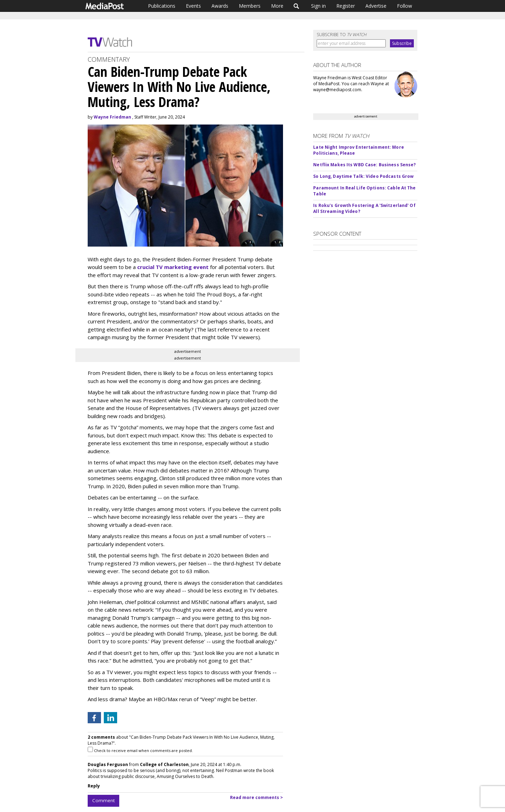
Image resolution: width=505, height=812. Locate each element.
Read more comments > (257, 797)
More (277, 6)
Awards (220, 6)
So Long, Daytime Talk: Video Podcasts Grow (363, 176)
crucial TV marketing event (173, 267)
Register (346, 6)
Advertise (376, 6)
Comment (103, 800)
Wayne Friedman (112, 117)
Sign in (318, 6)
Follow (405, 6)
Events (193, 6)
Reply (94, 786)
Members (250, 6)
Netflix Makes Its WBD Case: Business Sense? (364, 165)
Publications (162, 6)
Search (297, 6)
